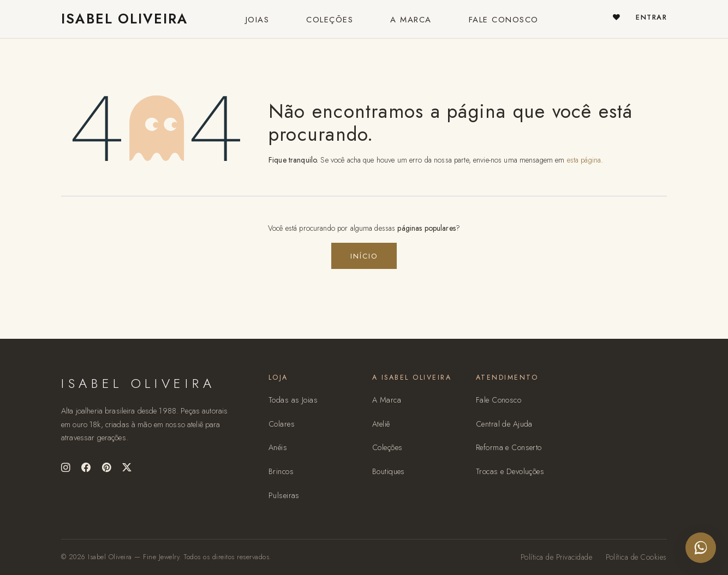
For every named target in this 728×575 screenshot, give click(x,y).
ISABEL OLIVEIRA (119, 19)
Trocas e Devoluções (510, 471)
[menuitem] (258, 19)
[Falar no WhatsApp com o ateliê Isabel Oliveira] (701, 548)
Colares (282, 424)
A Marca (387, 400)
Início (364, 256)
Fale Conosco (499, 400)
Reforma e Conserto (509, 447)
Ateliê (381, 424)
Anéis (278, 447)
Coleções (387, 447)
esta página (584, 160)
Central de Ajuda (504, 424)
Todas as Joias (293, 400)
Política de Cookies (637, 557)
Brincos (281, 471)
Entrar (651, 17)
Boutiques (389, 471)
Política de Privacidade (556, 557)
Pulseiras (284, 495)
